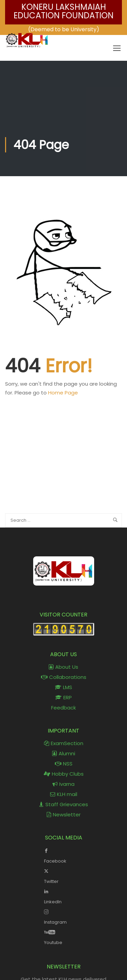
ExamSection (64, 743)
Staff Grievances (64, 804)
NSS (64, 764)
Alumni (64, 753)
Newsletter (64, 815)
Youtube (63, 937)
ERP (63, 697)
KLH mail (64, 794)
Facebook (63, 855)
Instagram (63, 916)
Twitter (63, 875)
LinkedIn (63, 896)
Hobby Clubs (64, 774)
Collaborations (64, 677)
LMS (63, 687)
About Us (63, 667)
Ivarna (63, 784)
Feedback (63, 708)
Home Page (63, 393)
